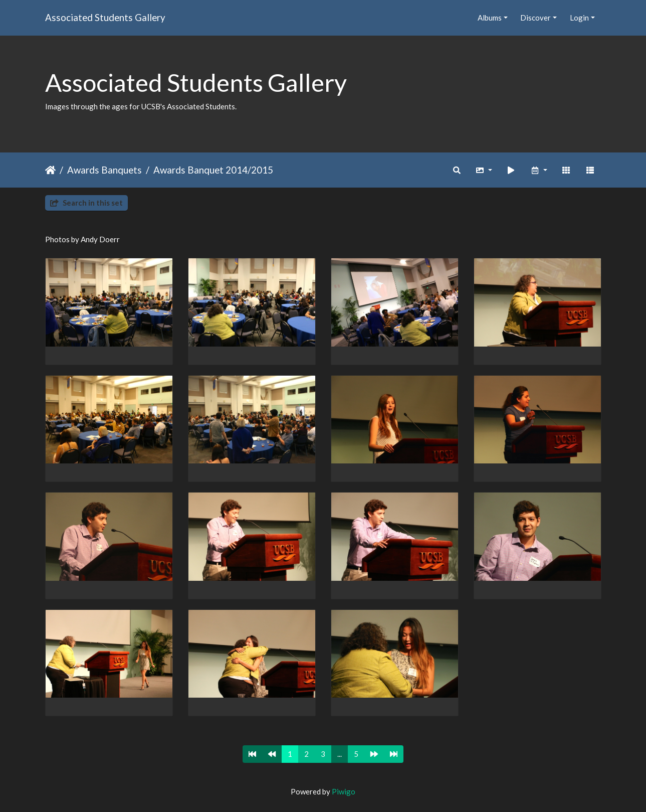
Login (579, 18)
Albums (490, 18)
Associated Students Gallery (105, 17)
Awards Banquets (104, 170)
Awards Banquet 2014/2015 (213, 170)
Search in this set (86, 203)
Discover (535, 18)
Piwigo (344, 791)
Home (50, 170)
